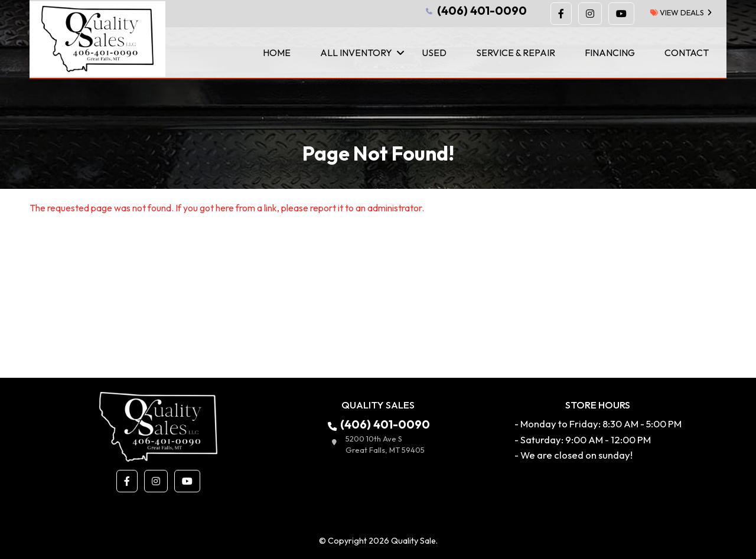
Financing (610, 53)
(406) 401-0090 (475, 11)
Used (434, 53)
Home (277, 53)
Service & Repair (516, 53)
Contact (687, 53)
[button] (561, 14)
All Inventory (356, 53)
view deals (677, 12)
